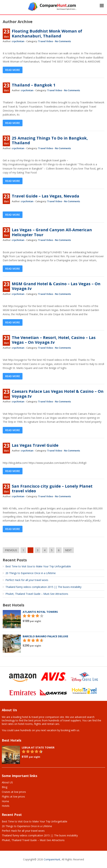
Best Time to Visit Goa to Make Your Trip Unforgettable (38, 566)
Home (5, 801)
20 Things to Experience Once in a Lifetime (31, 573)
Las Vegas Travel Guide (35, 445)
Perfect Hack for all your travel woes (27, 580)
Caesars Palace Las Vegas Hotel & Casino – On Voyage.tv (58, 393)
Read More (13, 70)
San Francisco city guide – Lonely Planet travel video (52, 488)
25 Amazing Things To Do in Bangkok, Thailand (50, 140)
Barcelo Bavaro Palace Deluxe (45, 636)
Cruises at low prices (14, 792)
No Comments (63, 41)
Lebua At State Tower (38, 747)
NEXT (68, 550)
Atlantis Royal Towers (40, 612)
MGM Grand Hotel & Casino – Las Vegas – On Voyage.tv (56, 286)
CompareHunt (52, 859)
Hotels (6, 806)
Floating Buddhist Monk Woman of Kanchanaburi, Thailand (47, 33)
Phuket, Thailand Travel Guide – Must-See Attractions (37, 594)
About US (7, 782)
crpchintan (18, 41)
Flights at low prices (13, 797)
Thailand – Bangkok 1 (34, 85)
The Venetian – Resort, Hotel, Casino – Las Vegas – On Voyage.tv (54, 340)
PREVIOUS (11, 550)
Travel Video (46, 41)
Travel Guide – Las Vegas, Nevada (46, 196)
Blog (5, 787)
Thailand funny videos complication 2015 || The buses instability (43, 587)
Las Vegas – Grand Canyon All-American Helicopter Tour (52, 232)
